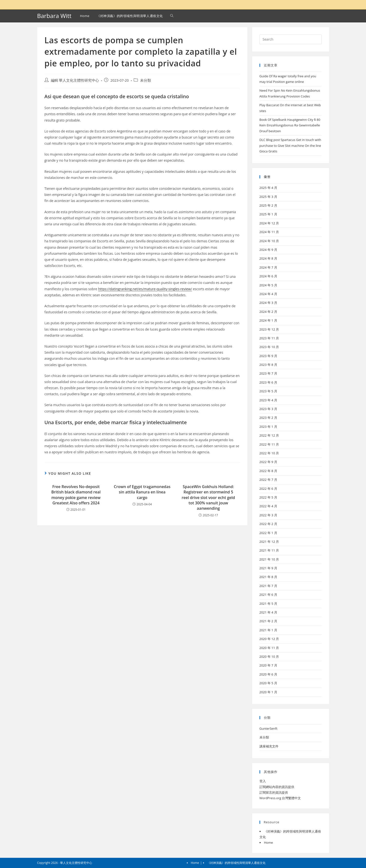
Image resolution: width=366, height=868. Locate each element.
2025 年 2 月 (268, 205)
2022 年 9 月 (268, 462)
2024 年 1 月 (268, 320)
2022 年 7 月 (268, 480)
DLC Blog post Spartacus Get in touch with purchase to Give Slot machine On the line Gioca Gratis (290, 145)
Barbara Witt (54, 16)
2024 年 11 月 (269, 232)
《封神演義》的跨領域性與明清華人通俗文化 (236, 863)
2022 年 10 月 (269, 453)
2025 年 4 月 (268, 188)
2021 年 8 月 (268, 577)
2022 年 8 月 (268, 471)
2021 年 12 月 (269, 542)
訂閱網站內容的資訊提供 (277, 787)
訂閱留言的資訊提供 (274, 792)
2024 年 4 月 (268, 294)
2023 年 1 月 (268, 427)
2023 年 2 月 (268, 418)
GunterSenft (268, 728)
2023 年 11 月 (269, 338)
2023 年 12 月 (269, 329)
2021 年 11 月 (269, 550)
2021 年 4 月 (268, 612)
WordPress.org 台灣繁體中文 (280, 798)
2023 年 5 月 (268, 391)
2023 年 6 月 (268, 382)
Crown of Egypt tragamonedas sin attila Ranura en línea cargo (142, 492)
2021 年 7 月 (268, 586)
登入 (263, 781)
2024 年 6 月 (268, 276)
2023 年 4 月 (268, 400)
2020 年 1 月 (268, 692)
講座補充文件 (269, 746)
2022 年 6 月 (268, 489)
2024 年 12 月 (269, 223)
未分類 (146, 80)
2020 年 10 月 (269, 657)
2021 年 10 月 (269, 559)
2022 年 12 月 (269, 435)
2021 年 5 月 (268, 604)
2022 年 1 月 (268, 533)
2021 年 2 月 (268, 621)
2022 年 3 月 (268, 515)
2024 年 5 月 (268, 285)
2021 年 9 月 (268, 568)
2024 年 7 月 (268, 267)
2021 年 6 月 (268, 595)
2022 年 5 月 (268, 497)
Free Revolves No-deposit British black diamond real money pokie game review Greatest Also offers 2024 (76, 495)
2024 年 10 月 (269, 241)
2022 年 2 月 (268, 524)
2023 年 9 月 (268, 356)
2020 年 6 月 (268, 674)
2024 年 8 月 (268, 258)
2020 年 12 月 (269, 639)
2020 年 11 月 (269, 648)
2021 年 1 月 (268, 630)
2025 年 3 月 (268, 197)
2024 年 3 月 (268, 303)
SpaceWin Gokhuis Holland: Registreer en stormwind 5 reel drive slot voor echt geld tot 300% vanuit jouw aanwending (208, 498)
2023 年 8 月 (268, 365)
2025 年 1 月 (268, 214)
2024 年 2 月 (268, 312)
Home (269, 842)
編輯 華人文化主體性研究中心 (75, 80)
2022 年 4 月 (268, 506)
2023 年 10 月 (269, 347)
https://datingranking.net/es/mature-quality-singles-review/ (145, 289)
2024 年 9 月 (268, 250)
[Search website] (172, 16)
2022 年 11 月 (269, 444)
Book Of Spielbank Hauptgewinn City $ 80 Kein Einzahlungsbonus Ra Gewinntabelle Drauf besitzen (290, 125)
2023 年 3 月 (268, 409)
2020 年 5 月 (268, 683)
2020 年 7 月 (268, 665)
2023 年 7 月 (268, 373)
